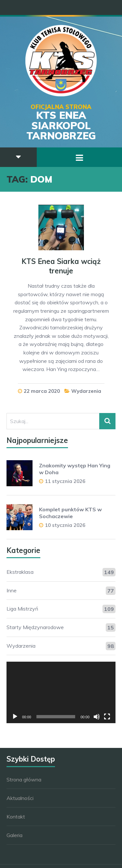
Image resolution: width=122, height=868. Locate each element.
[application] (61, 692)
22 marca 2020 (42, 391)
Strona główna (24, 779)
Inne (12, 590)
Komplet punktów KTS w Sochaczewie (70, 513)
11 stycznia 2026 (65, 481)
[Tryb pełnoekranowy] (107, 717)
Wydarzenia (86, 391)
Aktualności (20, 798)
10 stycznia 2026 (65, 525)
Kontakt (16, 817)
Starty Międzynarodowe (35, 627)
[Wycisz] (97, 717)
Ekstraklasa (20, 572)
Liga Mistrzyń (22, 609)
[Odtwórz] (15, 717)
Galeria (14, 835)
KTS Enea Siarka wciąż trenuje (61, 266)
